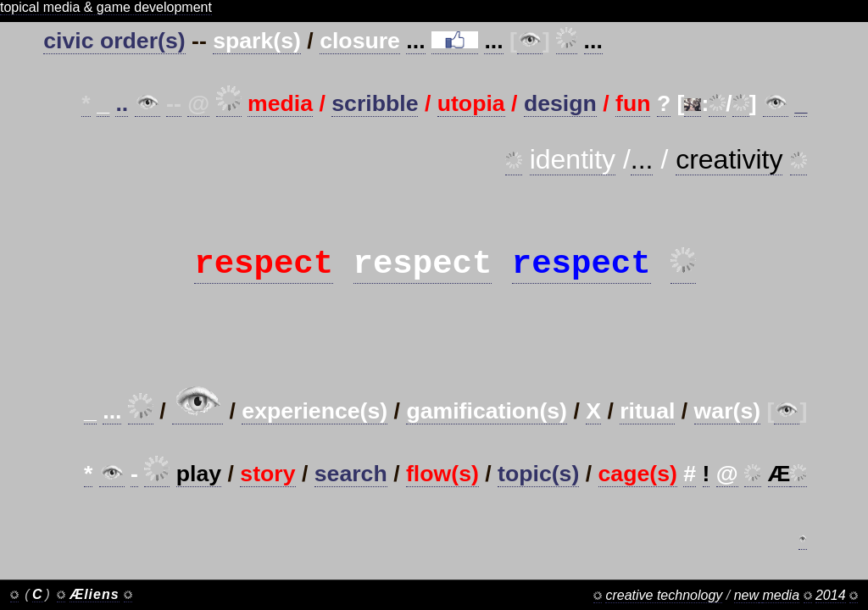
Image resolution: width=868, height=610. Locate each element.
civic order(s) (114, 41)
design (560, 103)
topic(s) (538, 496)
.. (122, 103)
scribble (375, 103)
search (351, 496)
